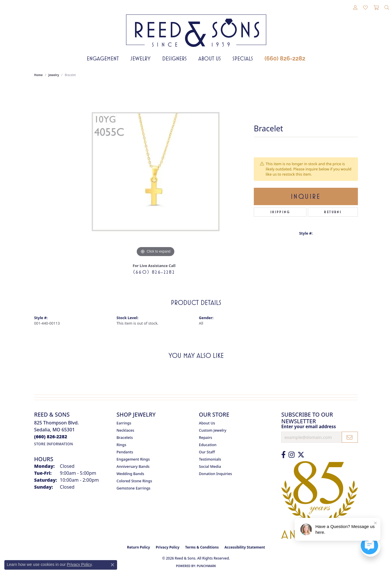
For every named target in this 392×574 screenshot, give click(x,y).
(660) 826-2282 (285, 58)
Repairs (206, 437)
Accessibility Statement (245, 547)
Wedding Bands (130, 474)
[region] (156, 172)
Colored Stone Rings (134, 481)
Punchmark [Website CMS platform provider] (207, 566)
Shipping (280, 212)
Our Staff (207, 452)
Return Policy (138, 547)
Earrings (124, 423)
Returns (333, 212)
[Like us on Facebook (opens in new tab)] (283, 455)
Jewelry (140, 58)
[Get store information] (54, 444)
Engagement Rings (133, 459)
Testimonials (210, 459)
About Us (210, 58)
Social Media (210, 466)
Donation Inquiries (215, 474)
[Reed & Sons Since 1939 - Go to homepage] (196, 26)
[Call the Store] (51, 437)
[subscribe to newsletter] (350, 437)
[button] (355, 8)
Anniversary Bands (133, 466)
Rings (121, 445)
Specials (243, 58)
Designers (174, 58)
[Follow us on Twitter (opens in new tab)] (301, 455)
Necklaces (125, 430)
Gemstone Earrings (133, 488)
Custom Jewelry (213, 430)
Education (208, 445)
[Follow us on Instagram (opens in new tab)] (292, 455)
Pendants (125, 452)
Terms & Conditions (202, 547)
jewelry (54, 75)
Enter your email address (309, 426)
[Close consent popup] (112, 565)
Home (38, 75)
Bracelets (125, 437)
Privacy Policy (168, 547)
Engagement (103, 58)
